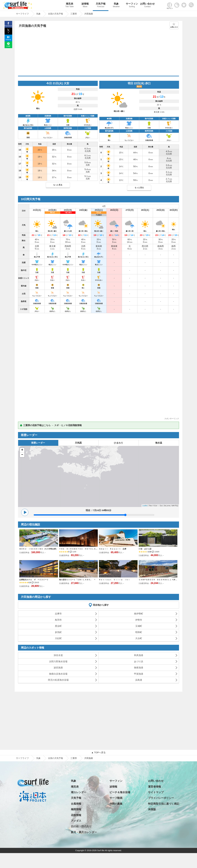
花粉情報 (76, 815)
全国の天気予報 (56, 758)
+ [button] (22, 450)
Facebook (8, 26)
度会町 (58, 626)
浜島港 (139, 680)
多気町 (58, 632)
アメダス (76, 821)
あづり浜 (139, 661)
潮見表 (69, 5)
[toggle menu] (192, 4)
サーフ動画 (116, 798)
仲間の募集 (116, 804)
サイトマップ (156, 792)
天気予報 (101, 5)
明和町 (139, 632)
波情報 (85, 5)
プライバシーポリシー (161, 798)
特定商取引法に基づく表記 (164, 804)
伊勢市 (139, 620)
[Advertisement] (99, 53)
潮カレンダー (79, 792)
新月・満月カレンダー (84, 832)
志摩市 (58, 614)
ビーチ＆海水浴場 (120, 792)
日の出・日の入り (81, 826)
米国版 (152, 809)
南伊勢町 (139, 614)
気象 (116, 5)
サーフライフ (22, 758)
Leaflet (145, 506)
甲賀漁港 (139, 674)
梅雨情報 (76, 809)
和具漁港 (139, 655)
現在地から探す (101, 605)
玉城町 (139, 626)
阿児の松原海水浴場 (58, 680)
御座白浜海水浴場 (58, 674)
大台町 (139, 638)
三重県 (74, 758)
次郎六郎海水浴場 (58, 661)
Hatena (8, 39)
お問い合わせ (147, 5)
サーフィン (132, 5)
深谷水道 (58, 655)
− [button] (22, 455)
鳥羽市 (58, 620)
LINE (8, 46)
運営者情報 (155, 787)
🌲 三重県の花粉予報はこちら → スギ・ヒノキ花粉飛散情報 (51, 425)
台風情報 (76, 804)
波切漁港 (58, 668)
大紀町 (58, 638)
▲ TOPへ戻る (99, 752)
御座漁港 (139, 668)
